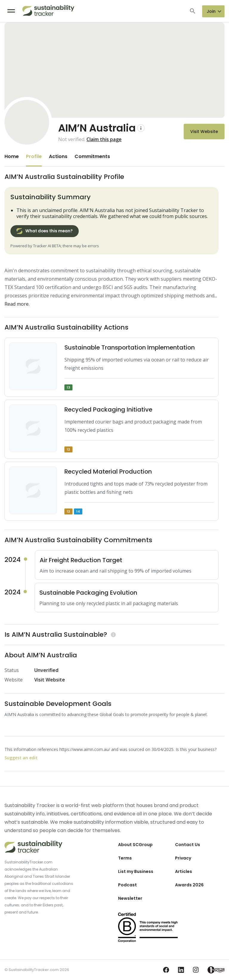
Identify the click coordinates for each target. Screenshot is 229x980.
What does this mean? (45, 231)
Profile (34, 156)
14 (78, 511)
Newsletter (130, 898)
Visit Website (204, 132)
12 (68, 449)
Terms (125, 858)
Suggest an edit (21, 758)
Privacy (183, 858)
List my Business (136, 871)
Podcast (127, 885)
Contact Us (188, 845)
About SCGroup (135, 845)
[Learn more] (113, 634)
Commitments (92, 156)
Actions (58, 156)
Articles (184, 871)
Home (12, 156)
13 (68, 387)
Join (211, 11)
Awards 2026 (189, 885)
